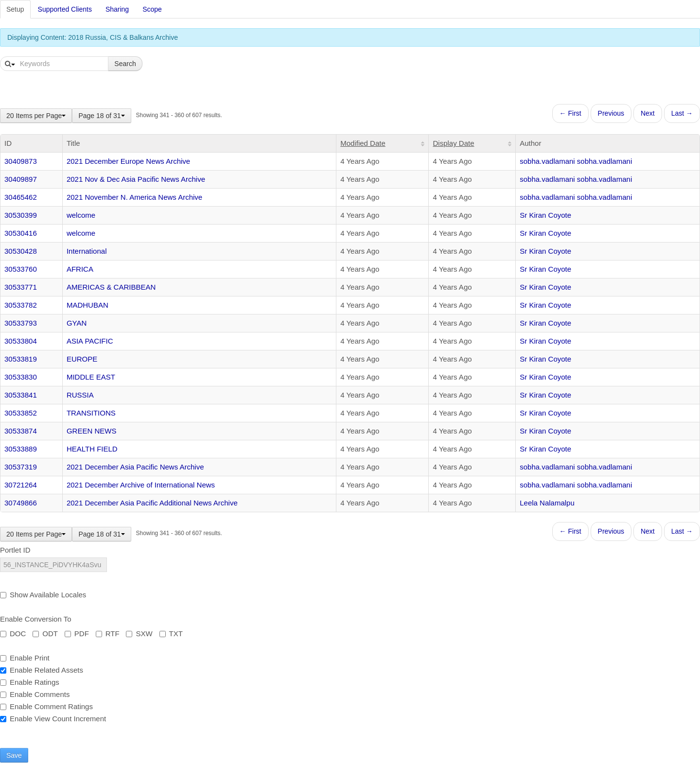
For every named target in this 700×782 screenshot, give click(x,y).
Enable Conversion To (35, 619)
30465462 (21, 197)
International (87, 251)
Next (648, 113)
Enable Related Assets (42, 670)
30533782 (21, 305)
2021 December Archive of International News (141, 485)
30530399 (21, 215)
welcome (81, 215)
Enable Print (25, 658)
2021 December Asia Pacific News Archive (135, 467)
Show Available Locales (43, 595)
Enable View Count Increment (53, 719)
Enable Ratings (30, 682)
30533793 (21, 323)
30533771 (21, 287)
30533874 (21, 431)
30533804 (21, 341)
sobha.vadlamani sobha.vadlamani (576, 161)
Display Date (453, 143)
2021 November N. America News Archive (134, 197)
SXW (139, 634)
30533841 (21, 395)
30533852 (21, 413)
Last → (682, 113)
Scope (152, 9)
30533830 (21, 377)
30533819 (21, 359)
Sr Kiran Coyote (545, 215)
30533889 (21, 449)
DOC (13, 634)
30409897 (21, 179)
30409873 (21, 161)
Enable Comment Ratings (46, 706)
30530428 (21, 251)
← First (570, 113)
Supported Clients (65, 9)
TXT (171, 634)
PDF (77, 634)
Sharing (117, 9)
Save (14, 755)
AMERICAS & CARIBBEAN (111, 287)
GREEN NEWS (92, 431)
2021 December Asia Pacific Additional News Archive (152, 503)
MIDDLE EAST (91, 377)
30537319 (21, 467)
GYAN (77, 323)
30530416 (21, 233)
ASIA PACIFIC (90, 341)
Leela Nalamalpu (547, 503)
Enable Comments (35, 694)
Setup (15, 9)
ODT (45, 634)
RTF (108, 634)
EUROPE (82, 359)
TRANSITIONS (91, 413)
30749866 (21, 503)
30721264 (21, 485)
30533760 (21, 269)
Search (125, 64)
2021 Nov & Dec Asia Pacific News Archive (136, 179)
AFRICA (80, 269)
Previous (611, 113)
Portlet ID (15, 550)
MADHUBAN (87, 305)
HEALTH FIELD (92, 449)
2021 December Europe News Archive (128, 161)
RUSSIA (80, 395)
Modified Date (363, 143)
